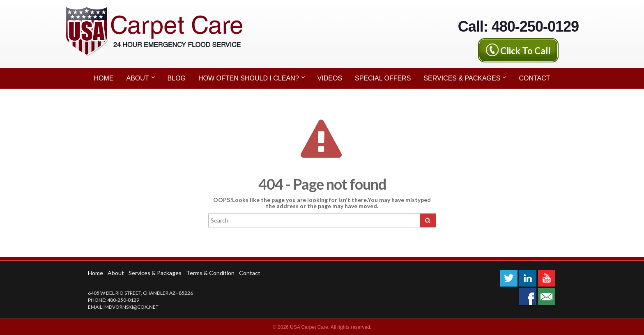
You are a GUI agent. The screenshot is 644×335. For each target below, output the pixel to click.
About (140, 77)
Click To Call (525, 50)
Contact (534, 78)
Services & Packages (465, 77)
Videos (330, 78)
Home (103, 78)
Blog (177, 78)
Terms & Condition (210, 273)
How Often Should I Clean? (251, 77)
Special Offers (383, 78)
